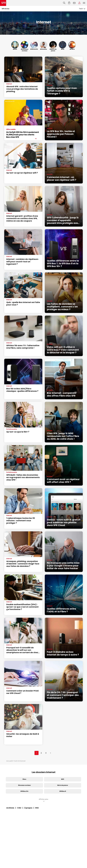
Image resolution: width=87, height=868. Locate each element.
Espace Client (79, 3)
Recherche (64, 3)
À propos (28, 808)
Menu (84, 3)
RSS (37, 808)
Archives (10, 808)
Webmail (74, 3)
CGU (19, 808)
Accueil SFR (3, 3)
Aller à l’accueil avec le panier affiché (69, 3)
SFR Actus (6, 9)
